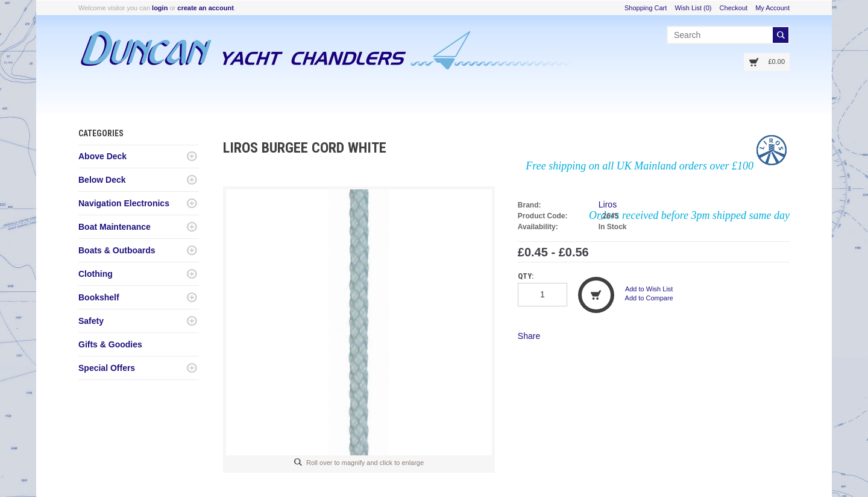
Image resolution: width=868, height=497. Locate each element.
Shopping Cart (646, 8)
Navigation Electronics (124, 203)
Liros (608, 204)
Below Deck (102, 180)
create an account (206, 8)
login (160, 8)
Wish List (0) (693, 8)
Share (529, 336)
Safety (91, 321)
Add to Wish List (649, 289)
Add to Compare (649, 298)
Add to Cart (596, 295)
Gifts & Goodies (110, 344)
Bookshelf (99, 297)
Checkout (734, 8)
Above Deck (102, 156)
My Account (772, 8)
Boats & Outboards (117, 250)
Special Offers (107, 368)
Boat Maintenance (115, 227)
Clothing (96, 274)
